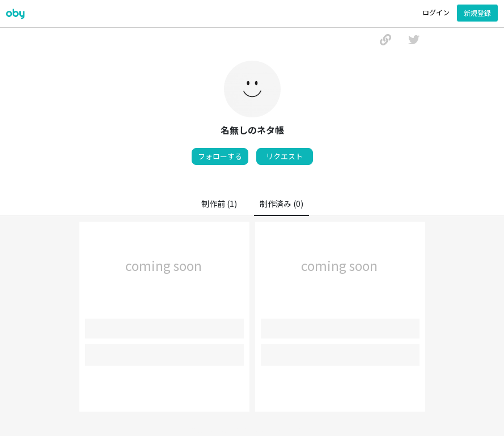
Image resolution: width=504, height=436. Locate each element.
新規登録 (477, 13)
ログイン (436, 12)
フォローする (220, 156)
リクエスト (284, 156)
